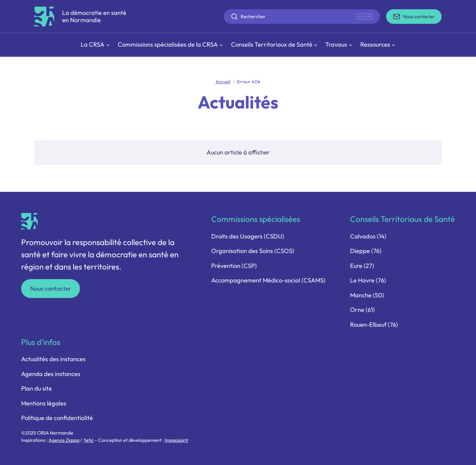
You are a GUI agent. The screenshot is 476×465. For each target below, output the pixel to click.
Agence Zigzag (64, 440)
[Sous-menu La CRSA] (95, 45)
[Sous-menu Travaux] (339, 45)
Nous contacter (51, 289)
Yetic (88, 440)
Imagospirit (176, 440)
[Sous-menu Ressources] (378, 45)
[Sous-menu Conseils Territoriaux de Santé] (274, 45)
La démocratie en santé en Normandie (94, 16)
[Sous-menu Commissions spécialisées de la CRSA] (170, 45)
